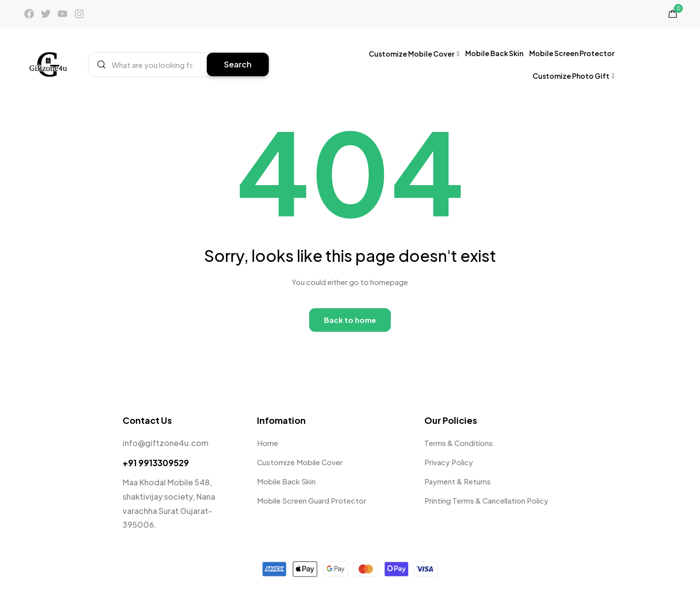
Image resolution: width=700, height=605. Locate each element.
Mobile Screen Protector (572, 53)
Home (268, 443)
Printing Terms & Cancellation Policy (486, 500)
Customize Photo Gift (573, 76)
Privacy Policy (449, 462)
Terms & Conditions (459, 443)
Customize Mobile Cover (414, 53)
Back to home (350, 320)
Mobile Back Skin (494, 53)
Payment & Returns (458, 481)
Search (238, 64)
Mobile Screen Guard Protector (312, 500)
